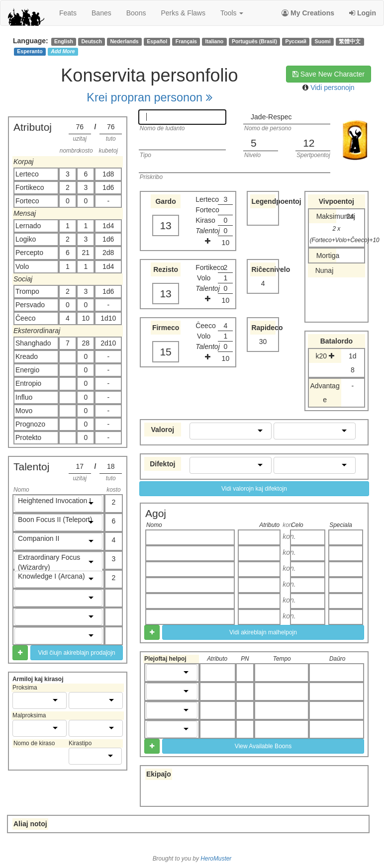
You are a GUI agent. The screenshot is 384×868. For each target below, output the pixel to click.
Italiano (215, 41)
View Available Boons (263, 746)
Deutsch (91, 41)
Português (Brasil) (254, 41)
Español (157, 41)
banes (101, 13)
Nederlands (125, 41)
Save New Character (329, 74)
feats (68, 13)
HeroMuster (216, 859)
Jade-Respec (271, 117)
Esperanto (30, 51)
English (64, 41)
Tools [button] (232, 13)
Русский (296, 41)
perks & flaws (183, 13)
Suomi (323, 41)
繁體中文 (350, 41)
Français (186, 41)
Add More (63, 51)
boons (136, 13)
